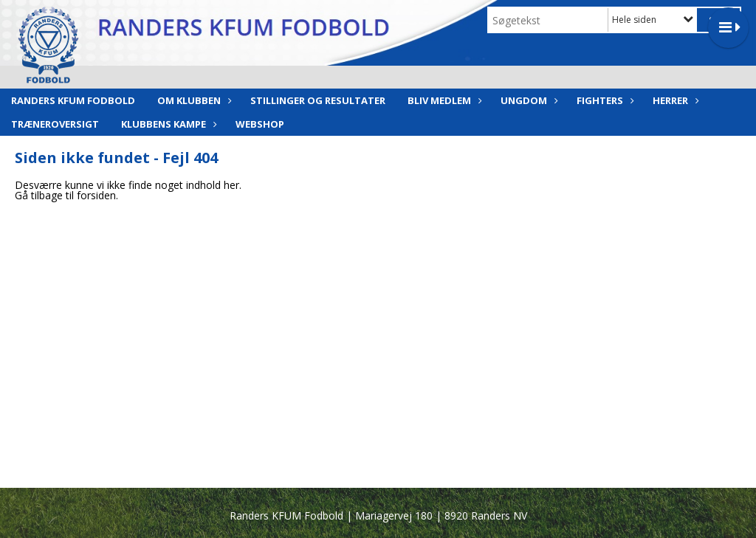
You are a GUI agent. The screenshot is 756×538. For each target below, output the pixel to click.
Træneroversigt (55, 124)
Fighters (604, 100)
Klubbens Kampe (167, 124)
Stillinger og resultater (318, 100)
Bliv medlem (443, 100)
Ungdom (528, 100)
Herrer (674, 100)
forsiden (96, 195)
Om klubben (193, 100)
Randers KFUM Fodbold (73, 100)
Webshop (260, 124)
